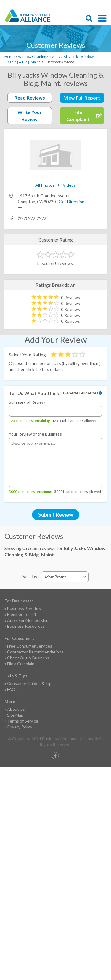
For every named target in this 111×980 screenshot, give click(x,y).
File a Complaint (22, 664)
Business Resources (26, 626)
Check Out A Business (28, 658)
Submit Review (56, 515)
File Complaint (73, 5)
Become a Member (83, 5)
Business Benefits (24, 608)
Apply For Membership (28, 620)
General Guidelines (81, 393)
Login (104, 5)
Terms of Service (23, 721)
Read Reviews (30, 98)
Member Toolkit (22, 614)
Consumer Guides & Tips (30, 683)
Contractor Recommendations (35, 652)
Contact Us (93, 5)
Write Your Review (30, 116)
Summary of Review (27, 402)
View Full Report (82, 98)
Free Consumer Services (30, 646)
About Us (16, 709)
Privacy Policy (20, 727)
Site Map (15, 715)
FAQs (12, 689)
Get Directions (73, 202)
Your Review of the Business (35, 434)
